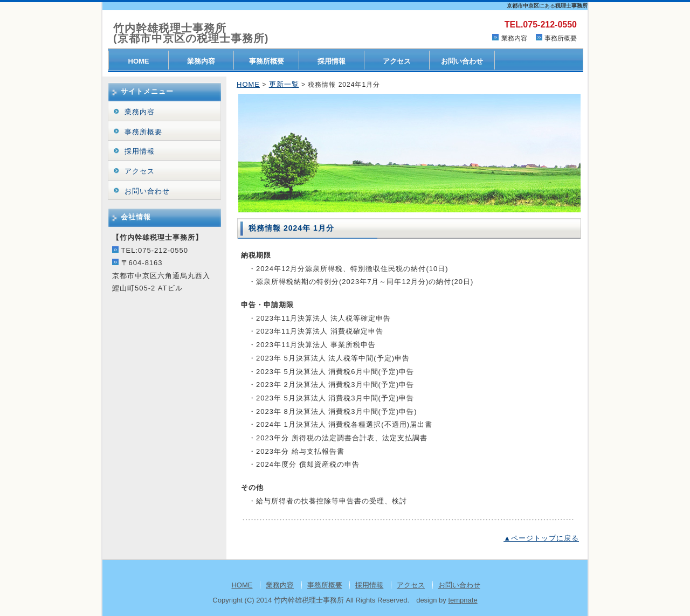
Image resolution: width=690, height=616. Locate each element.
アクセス (397, 61)
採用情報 (332, 61)
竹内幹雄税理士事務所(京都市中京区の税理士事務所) (191, 33)
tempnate (463, 600)
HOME (139, 61)
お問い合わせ (462, 61)
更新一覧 (284, 84)
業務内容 (514, 38)
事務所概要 (561, 38)
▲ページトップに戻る (541, 538)
